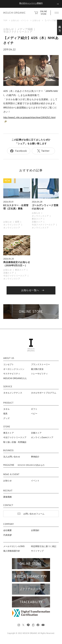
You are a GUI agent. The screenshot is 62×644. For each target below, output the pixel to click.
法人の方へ (60, 27)
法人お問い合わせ (12, 457)
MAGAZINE (24, 465)
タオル (6, 409)
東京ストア (37, 219)
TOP (5, 20)
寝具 (5, 414)
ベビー (34, 414)
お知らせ (36, 20)
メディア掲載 (25, 29)
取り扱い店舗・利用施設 (15, 442)
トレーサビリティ (39, 374)
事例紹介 (35, 457)
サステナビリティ (12, 374)
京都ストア (37, 222)
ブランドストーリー (40, 364)
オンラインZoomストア (42, 437)
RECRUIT (8, 491)
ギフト (34, 409)
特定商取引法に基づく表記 (44, 546)
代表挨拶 (7, 535)
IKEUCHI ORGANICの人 (15, 378)
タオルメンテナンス (13, 393)
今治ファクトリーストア (18, 32)
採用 (17, 222)
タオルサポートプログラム (44, 393)
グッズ (6, 418)
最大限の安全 (37, 369)
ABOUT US (9, 358)
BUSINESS (8, 451)
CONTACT (8, 505)
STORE (7, 427)
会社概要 (7, 530)
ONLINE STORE (44, 13)
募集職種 (7, 497)
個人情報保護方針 (12, 551)
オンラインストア (12, 225)
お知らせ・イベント (20, 20)
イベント (35, 481)
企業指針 (35, 530)
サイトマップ (37, 551)
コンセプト (9, 364)
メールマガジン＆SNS (14, 546)
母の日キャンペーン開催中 (31, 3)
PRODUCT (8, 403)
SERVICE (8, 387)
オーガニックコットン (14, 369)
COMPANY (8, 524)
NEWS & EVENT (11, 474)
